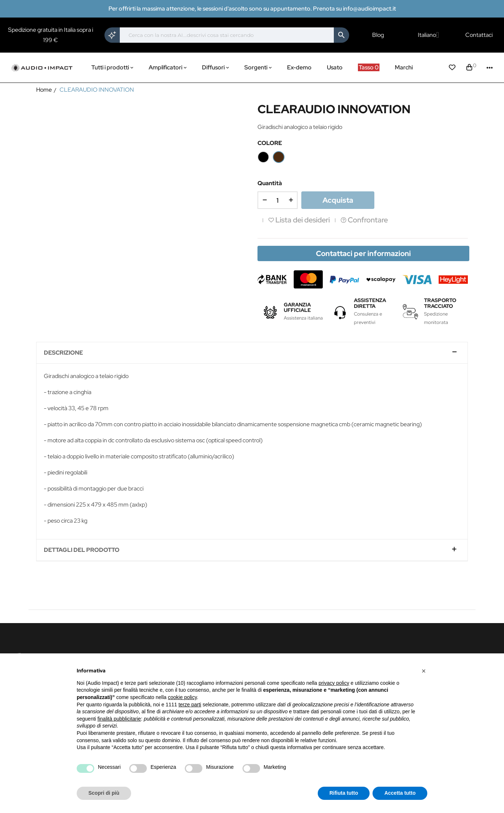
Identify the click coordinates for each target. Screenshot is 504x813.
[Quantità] (278, 200)
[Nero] (263, 157)
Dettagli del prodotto (82, 550)
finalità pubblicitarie (119, 719)
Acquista (338, 200)
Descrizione (63, 353)
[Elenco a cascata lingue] (428, 35)
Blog (378, 35)
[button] (424, 671)
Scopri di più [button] (104, 793)
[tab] (252, 353)
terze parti (190, 705)
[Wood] (279, 157)
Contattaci (479, 35)
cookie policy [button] (182, 697)
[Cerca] (227, 35)
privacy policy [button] (334, 683)
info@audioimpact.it (369, 9)
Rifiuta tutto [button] (344, 793)
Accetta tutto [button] (400, 793)
